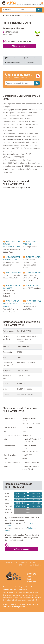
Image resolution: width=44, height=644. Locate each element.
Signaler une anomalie (13, 63)
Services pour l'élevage (13, 15)
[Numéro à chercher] (19, 83)
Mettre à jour (29, 63)
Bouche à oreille (30, 58)
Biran (31, 15)
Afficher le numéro (19, 46)
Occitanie (25, 15)
